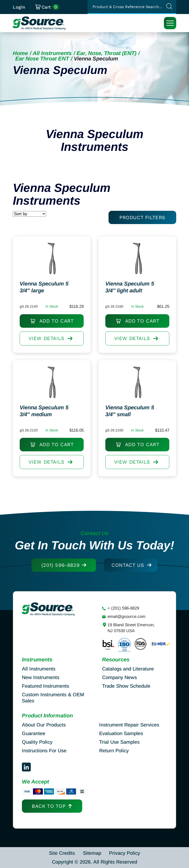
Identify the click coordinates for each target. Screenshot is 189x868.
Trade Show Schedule (126, 686)
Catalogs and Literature (128, 669)
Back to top (49, 806)
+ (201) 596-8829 (123, 608)
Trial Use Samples (119, 742)
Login (19, 7)
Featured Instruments (46, 686)
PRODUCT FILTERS (142, 217)
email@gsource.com (126, 617)
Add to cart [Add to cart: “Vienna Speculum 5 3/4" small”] (142, 448)
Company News (119, 677)
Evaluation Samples (121, 733)
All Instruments (52, 53)
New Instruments (41, 677)
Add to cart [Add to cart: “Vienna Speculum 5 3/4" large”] (57, 324)
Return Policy (114, 751)
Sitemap (92, 853)
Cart (47, 7)
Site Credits (62, 853)
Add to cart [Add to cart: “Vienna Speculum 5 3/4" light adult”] (142, 324)
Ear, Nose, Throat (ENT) (106, 53)
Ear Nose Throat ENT (42, 59)
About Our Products (44, 725)
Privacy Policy (125, 853)
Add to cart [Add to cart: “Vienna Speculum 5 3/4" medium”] (57, 448)
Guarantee (34, 733)
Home (20, 53)
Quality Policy (37, 742)
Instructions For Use (44, 751)
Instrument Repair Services (129, 725)
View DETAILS (51, 343)
